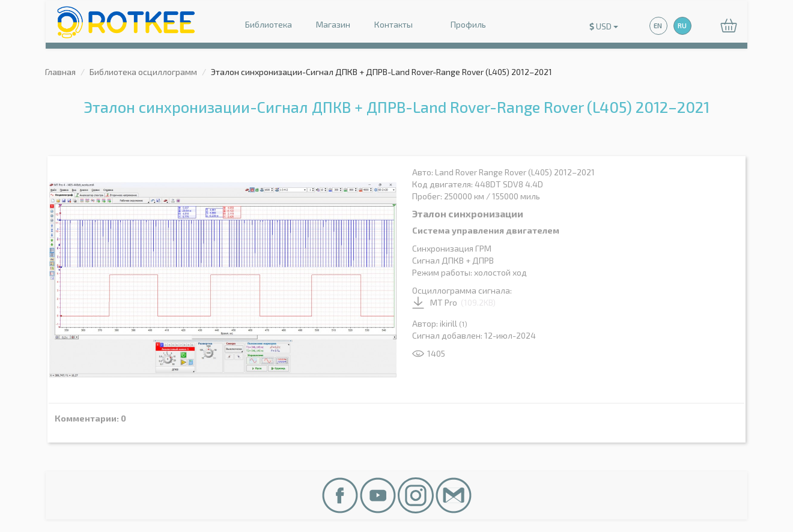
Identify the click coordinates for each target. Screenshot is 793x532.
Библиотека (269, 24)
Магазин (333, 24)
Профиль (461, 26)
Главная (60, 72)
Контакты (393, 24)
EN (658, 26)
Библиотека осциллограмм (143, 72)
